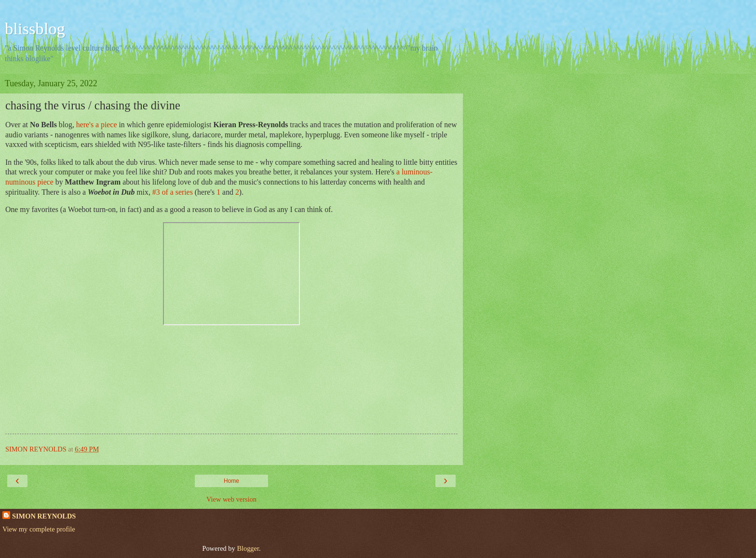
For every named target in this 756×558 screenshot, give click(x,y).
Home (231, 481)
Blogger (248, 548)
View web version (231, 499)
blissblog (35, 28)
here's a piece (97, 125)
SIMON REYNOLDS (44, 516)
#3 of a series (173, 192)
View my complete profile (39, 529)
